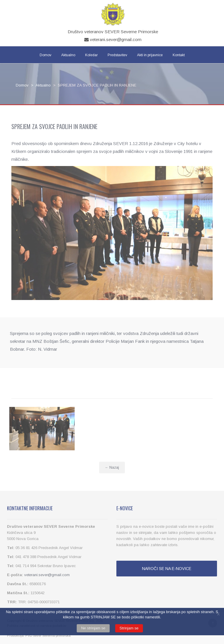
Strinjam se (129, 628)
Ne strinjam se (93, 628)
